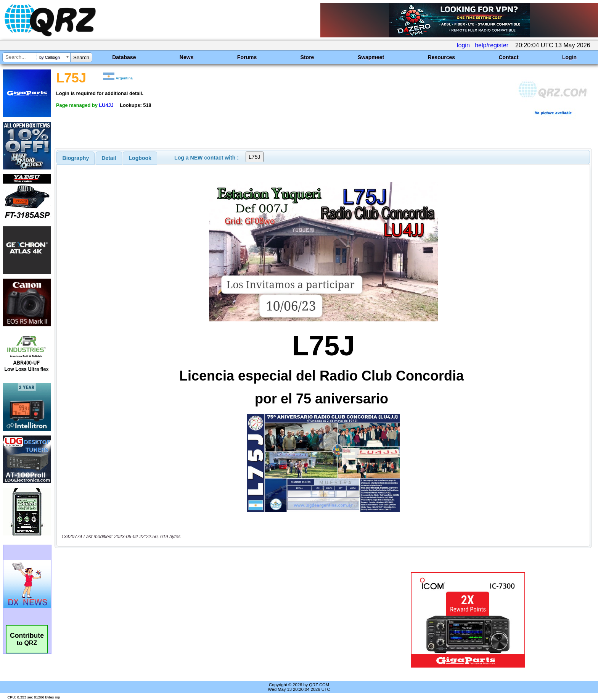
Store (307, 57)
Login (569, 57)
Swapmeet (371, 57)
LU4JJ (106, 105)
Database (124, 57)
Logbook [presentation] (140, 158)
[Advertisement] (206, 620)
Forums (247, 57)
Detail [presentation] (109, 158)
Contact (508, 57)
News (187, 57)
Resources (441, 57)
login (463, 45)
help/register (492, 45)
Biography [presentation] (76, 158)
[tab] (76, 158)
